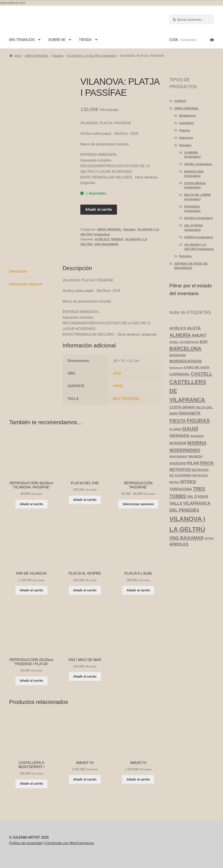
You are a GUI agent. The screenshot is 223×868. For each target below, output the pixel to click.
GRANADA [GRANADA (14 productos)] (179, 436)
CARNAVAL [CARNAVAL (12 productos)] (180, 374)
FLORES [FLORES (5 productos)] (176, 429)
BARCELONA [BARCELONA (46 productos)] (185, 349)
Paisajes (58, 56)
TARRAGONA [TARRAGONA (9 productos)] (181, 489)
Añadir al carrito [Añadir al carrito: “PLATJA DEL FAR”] (85, 500)
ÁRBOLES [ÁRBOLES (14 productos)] (179, 544)
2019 (117, 373)
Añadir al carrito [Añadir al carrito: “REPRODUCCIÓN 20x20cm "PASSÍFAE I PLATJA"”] (31, 681)
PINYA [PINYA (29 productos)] (207, 463)
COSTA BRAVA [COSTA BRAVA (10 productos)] (182, 407)
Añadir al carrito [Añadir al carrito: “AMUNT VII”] (85, 779)
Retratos (185, 256)
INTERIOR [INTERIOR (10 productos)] (178, 443)
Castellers (187, 123)
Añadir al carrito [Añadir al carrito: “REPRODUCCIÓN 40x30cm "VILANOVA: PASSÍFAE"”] (31, 504)
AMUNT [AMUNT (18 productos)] (199, 335)
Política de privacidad (26, 843)
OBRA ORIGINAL (37, 56)
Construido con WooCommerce (69, 843)
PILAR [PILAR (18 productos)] (193, 463)
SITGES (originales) (199, 218)
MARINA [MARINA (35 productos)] (197, 443)
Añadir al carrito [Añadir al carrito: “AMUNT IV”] (138, 779)
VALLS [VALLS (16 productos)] (176, 503)
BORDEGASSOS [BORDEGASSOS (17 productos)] (186, 361)
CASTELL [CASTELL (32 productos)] (202, 374)
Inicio (18, 56)
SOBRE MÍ (57, 40)
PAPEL (119, 386)
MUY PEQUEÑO (126, 399)
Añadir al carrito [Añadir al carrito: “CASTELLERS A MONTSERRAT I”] (31, 784)
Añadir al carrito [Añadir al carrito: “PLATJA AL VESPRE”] (85, 590)
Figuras (185, 130)
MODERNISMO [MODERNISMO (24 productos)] (185, 450)
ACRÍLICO (102, 239)
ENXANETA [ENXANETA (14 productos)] (190, 413)
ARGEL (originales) (198, 164)
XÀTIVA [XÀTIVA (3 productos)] (209, 538)
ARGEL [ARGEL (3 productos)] (174, 342)
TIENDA (85, 40)
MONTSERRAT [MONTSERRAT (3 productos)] (178, 457)
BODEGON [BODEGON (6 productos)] (178, 355)
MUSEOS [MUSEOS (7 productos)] (195, 456)
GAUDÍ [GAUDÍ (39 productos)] (190, 429)
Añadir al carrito (99, 209)
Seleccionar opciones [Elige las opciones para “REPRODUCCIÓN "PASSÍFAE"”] (138, 504)
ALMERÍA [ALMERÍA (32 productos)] (180, 335)
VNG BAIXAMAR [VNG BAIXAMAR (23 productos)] (187, 538)
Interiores (186, 138)
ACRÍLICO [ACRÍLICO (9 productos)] (178, 328)
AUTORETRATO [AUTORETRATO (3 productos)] (189, 342)
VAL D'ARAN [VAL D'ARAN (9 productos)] (197, 496)
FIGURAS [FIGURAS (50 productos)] (198, 421)
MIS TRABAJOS (22, 40)
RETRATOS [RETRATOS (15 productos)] (180, 470)
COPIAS (180, 101)
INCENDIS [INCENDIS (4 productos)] (197, 436)
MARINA (117, 239)
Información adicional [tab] (26, 284)
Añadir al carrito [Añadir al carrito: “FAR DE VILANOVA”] (31, 590)
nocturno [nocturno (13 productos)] (178, 463)
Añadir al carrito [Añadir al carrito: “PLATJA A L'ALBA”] (138, 590)
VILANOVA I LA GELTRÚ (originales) (92, 56)
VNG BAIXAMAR (106, 244)
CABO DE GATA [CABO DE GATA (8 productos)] (197, 367)
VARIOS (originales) (199, 237)
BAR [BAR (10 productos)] (204, 342)
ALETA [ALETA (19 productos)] (194, 328)
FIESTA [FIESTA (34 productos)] (178, 421)
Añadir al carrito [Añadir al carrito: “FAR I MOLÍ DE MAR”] (85, 676)
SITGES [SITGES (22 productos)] (188, 482)
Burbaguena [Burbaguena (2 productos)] (176, 368)
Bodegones (188, 116)
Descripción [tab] (18, 271)
